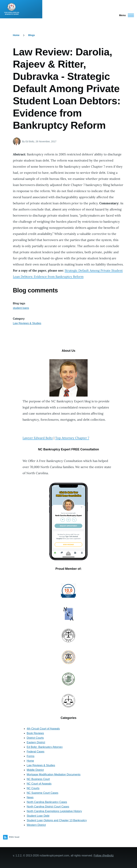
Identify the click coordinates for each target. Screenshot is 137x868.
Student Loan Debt (38, 816)
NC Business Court (38, 779)
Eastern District (36, 742)
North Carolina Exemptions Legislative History (54, 811)
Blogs (31, 35)
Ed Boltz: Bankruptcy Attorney (45, 747)
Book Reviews (35, 733)
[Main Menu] (126, 15)
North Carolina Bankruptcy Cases (47, 802)
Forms (30, 756)
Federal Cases (35, 752)
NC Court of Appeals (39, 784)
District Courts (35, 738)
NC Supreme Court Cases (42, 793)
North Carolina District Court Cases (48, 807)
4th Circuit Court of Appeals (43, 729)
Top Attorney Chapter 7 (72, 438)
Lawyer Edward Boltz (38, 438)
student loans (21, 308)
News (30, 797)
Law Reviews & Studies (27, 323)
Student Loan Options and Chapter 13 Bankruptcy (57, 820)
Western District (36, 825)
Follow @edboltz (104, 856)
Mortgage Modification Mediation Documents (54, 775)
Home (16, 35)
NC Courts (33, 788)
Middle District (35, 770)
